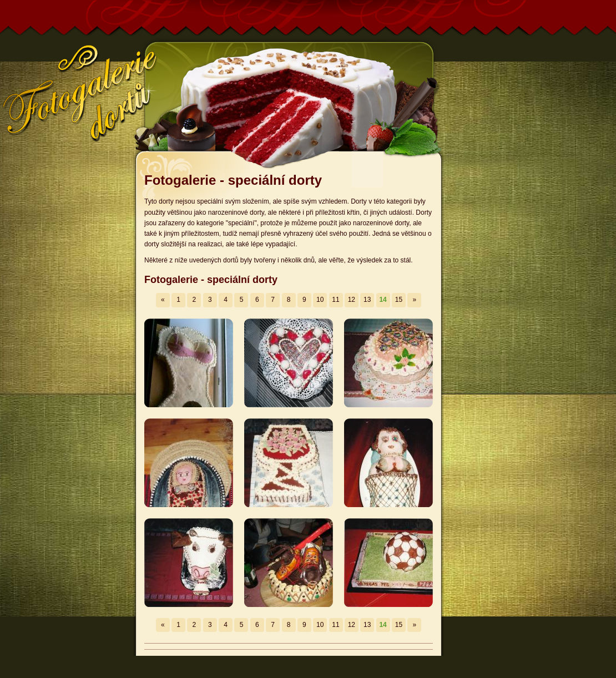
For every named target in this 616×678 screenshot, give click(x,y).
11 (335, 300)
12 (352, 300)
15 (399, 300)
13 (367, 300)
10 (320, 300)
